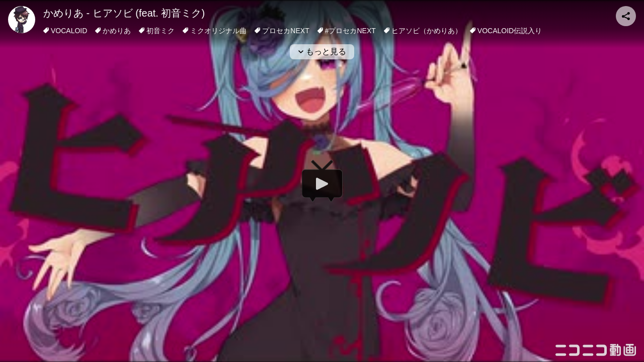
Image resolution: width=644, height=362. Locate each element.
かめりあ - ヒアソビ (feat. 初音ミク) (124, 13)
